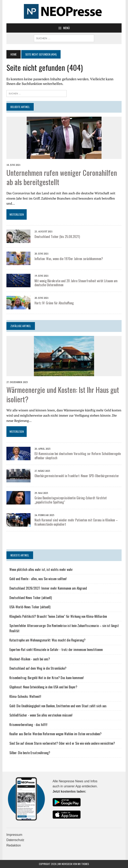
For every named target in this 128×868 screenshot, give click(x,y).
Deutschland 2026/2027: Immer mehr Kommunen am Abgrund (48, 588)
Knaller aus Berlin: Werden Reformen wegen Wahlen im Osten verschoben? (55, 734)
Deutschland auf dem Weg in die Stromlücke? (38, 668)
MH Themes (83, 864)
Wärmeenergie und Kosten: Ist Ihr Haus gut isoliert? (63, 394)
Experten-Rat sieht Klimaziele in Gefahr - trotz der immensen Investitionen (56, 650)
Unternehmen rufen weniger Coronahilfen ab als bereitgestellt (62, 177)
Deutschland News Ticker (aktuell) (31, 598)
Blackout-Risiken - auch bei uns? (30, 659)
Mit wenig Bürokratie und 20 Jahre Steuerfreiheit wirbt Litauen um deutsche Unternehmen (76, 283)
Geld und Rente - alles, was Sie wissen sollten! (38, 579)
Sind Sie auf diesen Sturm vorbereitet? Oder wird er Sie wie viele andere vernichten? (62, 743)
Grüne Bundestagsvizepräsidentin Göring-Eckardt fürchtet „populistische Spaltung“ (71, 500)
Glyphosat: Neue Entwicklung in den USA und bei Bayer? (43, 687)
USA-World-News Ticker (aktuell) (30, 607)
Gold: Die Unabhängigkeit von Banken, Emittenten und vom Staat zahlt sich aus (58, 706)
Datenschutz (15, 840)
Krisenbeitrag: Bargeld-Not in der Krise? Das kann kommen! (47, 678)
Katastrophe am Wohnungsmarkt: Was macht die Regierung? (47, 640)
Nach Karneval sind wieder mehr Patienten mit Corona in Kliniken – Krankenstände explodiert (76, 522)
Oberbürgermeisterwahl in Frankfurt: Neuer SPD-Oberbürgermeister (77, 476)
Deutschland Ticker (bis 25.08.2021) (57, 237)
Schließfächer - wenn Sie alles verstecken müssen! (41, 715)
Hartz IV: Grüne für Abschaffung (54, 303)
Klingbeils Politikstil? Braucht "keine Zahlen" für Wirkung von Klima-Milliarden (58, 616)
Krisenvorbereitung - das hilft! (28, 725)
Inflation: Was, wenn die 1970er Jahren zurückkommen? (69, 259)
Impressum (14, 835)
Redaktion (14, 845)
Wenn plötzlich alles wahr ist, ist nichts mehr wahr (41, 569)
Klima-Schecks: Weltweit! (25, 696)
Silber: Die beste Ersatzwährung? (30, 753)
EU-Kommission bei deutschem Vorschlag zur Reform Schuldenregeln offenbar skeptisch (78, 456)
